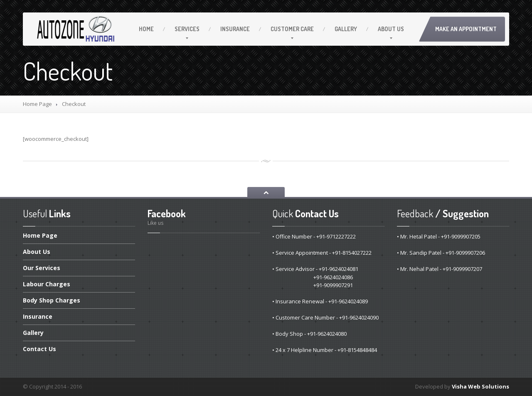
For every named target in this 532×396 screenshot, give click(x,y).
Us (391, 29)
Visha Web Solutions (480, 386)
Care (292, 29)
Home (146, 29)
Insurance (235, 29)
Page (40, 236)
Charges (47, 284)
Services (187, 29)
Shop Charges (52, 300)
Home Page (37, 104)
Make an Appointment (466, 29)
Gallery (346, 29)
